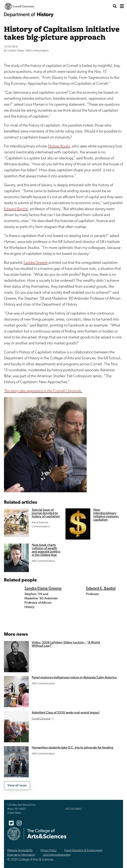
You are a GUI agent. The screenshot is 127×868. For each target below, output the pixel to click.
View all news (17, 786)
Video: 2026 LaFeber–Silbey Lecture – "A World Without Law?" (66, 644)
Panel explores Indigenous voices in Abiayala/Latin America (74, 678)
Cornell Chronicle (41, 719)
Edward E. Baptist (101, 589)
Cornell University (20, 6)
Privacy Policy (49, 851)
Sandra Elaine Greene (43, 589)
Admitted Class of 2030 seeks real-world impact (66, 713)
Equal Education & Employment (83, 851)
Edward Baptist (16, 209)
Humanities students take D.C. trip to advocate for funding (73, 748)
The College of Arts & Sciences (47, 834)
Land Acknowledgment (57, 855)
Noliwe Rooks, (60, 146)
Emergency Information (21, 855)
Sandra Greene (35, 263)
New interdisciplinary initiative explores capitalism (106, 515)
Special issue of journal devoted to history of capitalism (46, 513)
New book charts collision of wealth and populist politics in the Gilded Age (46, 550)
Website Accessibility (20, 851)
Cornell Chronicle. (43, 391)
